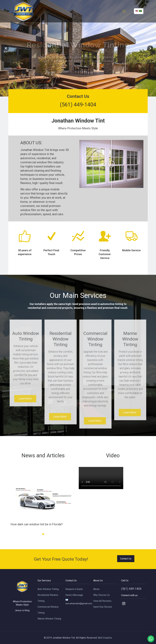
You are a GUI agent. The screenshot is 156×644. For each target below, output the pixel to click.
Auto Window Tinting (48, 589)
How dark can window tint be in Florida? (37, 524)
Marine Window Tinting (49, 619)
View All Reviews (102, 601)
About (96, 589)
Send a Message (74, 595)
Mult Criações (105, 638)
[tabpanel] (43, 502)
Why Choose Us (102, 595)
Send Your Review (103, 607)
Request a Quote (74, 589)
